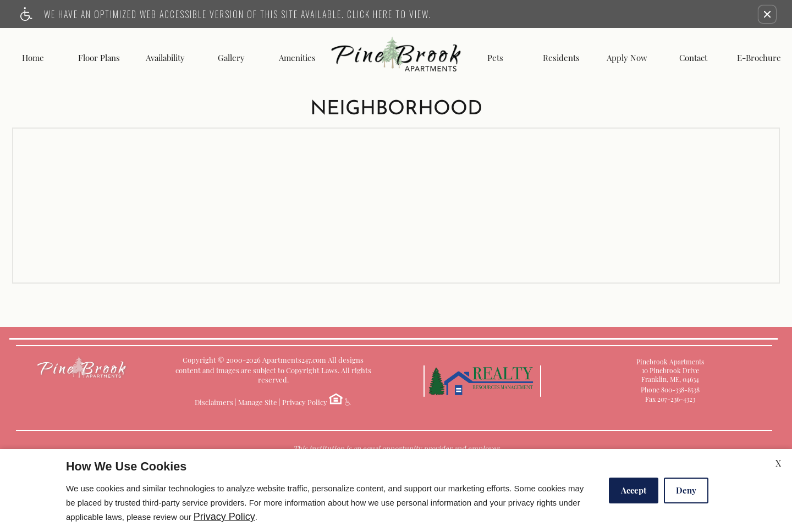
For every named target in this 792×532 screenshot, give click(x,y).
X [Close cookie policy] (778, 463)
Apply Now (627, 58)
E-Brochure (759, 58)
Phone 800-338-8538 (670, 390)
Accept (634, 490)
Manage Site (258, 402)
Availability (165, 58)
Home (33, 58)
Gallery (231, 58)
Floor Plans (99, 58)
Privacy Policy (305, 402)
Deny (686, 490)
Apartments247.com (294, 360)
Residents (561, 58)
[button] (767, 14)
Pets (495, 58)
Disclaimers (214, 402)
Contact (693, 58)
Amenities (297, 58)
